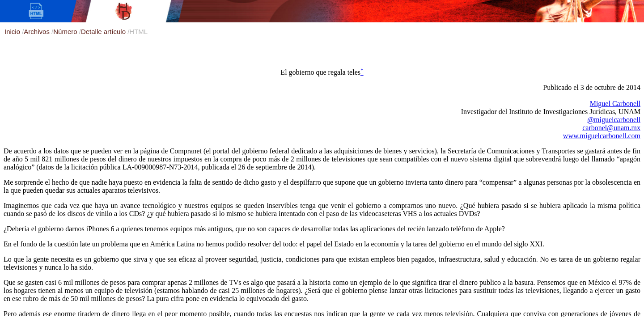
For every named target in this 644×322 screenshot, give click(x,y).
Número (66, 32)
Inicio (13, 32)
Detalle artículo (104, 32)
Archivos (38, 32)
